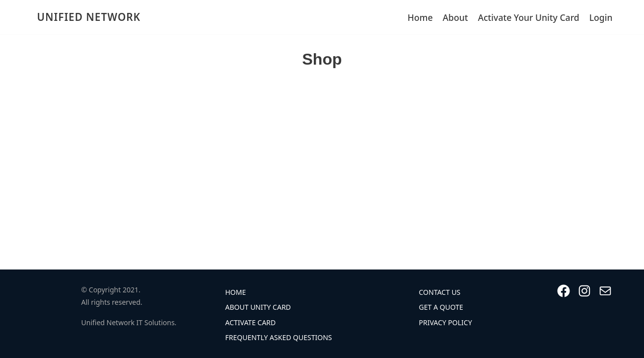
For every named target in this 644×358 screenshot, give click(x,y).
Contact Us (440, 292)
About (456, 17)
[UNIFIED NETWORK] (86, 17)
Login (601, 17)
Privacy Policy (446, 322)
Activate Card (251, 322)
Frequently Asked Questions (279, 337)
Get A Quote (441, 307)
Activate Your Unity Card (528, 17)
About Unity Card (258, 307)
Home (420, 17)
